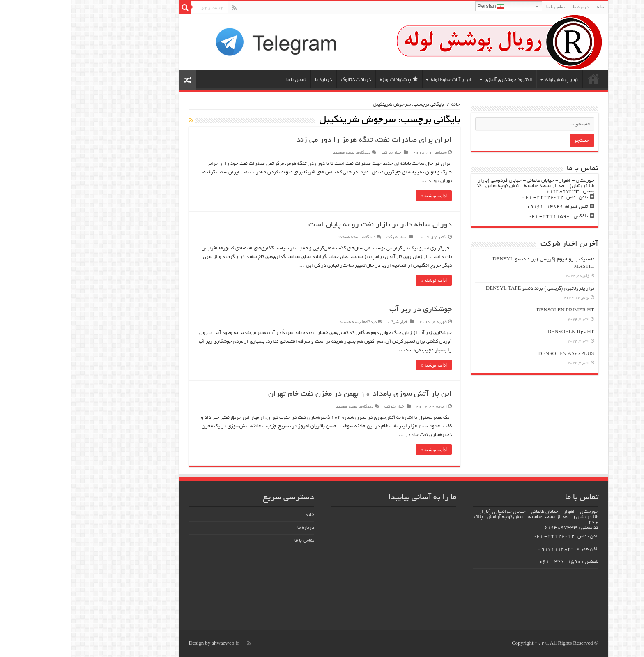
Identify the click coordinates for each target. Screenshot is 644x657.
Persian (420, 6)
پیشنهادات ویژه (327, 80)
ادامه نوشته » (362, 196)
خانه (529, 7)
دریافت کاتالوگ (284, 80)
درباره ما (509, 7)
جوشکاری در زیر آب (349, 310)
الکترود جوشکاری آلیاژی (437, 80)
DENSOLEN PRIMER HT (494, 310)
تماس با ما (484, 7)
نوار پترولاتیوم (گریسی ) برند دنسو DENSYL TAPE (469, 289)
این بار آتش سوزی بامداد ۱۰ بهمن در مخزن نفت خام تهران (289, 394)
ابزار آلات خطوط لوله (380, 80)
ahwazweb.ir (154, 644)
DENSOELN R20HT (499, 332)
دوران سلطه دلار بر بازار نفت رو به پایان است (309, 225)
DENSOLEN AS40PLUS (494, 354)
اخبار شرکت (321, 153)
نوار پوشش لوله (490, 80)
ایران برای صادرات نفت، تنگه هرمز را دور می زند (303, 141)
